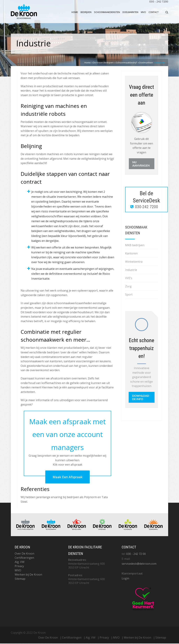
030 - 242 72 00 (136, 554)
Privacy (19, 567)
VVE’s (129, 279)
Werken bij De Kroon (28, 575)
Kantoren (131, 254)
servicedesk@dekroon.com (139, 564)
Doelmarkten (130, 12)
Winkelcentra (134, 262)
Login (125, 579)
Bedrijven (86, 12)
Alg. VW (20, 562)
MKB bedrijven (135, 246)
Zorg (128, 287)
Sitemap (20, 579)
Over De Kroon (24, 554)
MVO (143, 12)
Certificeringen (24, 558)
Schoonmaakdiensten (107, 12)
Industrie (131, 270)
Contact (154, 12)
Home (75, 12)
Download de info (141, 398)
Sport (129, 295)
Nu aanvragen (141, 164)
